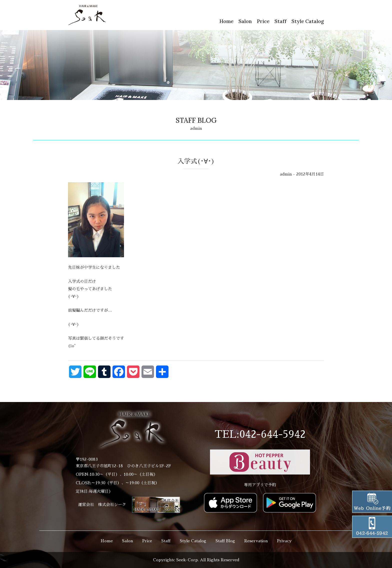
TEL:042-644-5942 (260, 434)
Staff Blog (225, 541)
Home (226, 21)
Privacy (284, 541)
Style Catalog (308, 21)
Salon (245, 21)
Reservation (256, 541)
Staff (280, 21)
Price (263, 21)
